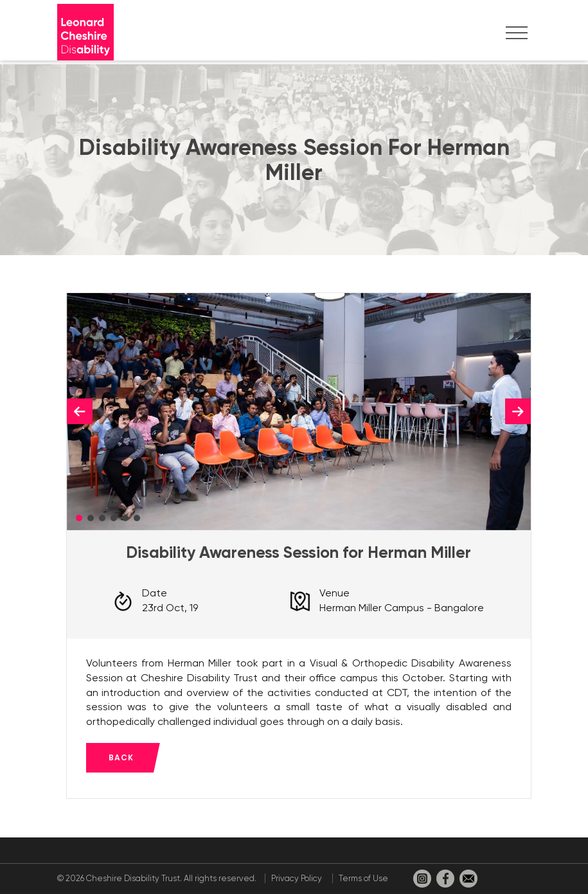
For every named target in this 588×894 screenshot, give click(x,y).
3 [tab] (102, 518)
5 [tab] (125, 518)
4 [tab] (114, 518)
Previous (80, 411)
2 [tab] (91, 518)
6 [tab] (137, 518)
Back (121, 757)
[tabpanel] (299, 412)
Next (518, 411)
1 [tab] (79, 518)
